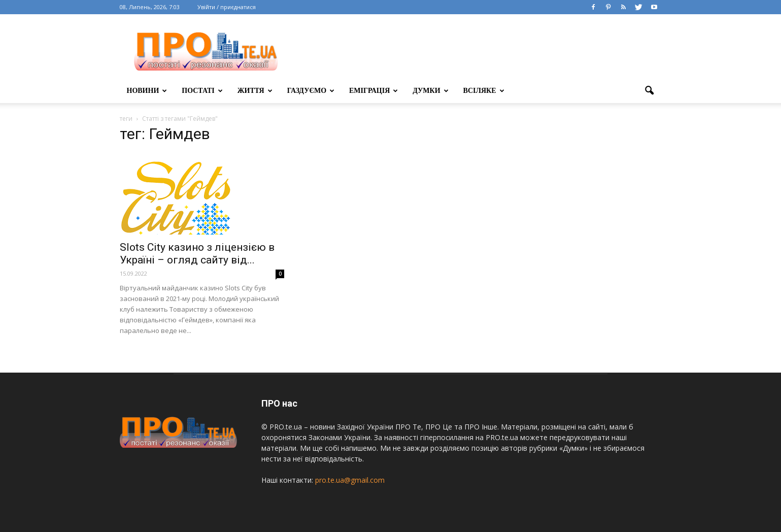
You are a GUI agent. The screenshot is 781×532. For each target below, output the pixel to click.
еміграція (373, 91)
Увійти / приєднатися (227, 7)
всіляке (484, 91)
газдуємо (311, 91)
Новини (147, 91)
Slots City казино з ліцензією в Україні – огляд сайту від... (197, 254)
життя (255, 91)
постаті (202, 91)
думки (430, 91)
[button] (650, 91)
